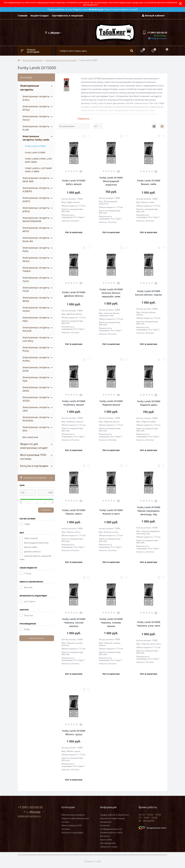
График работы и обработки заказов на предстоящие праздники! (114, 818)
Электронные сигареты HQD (36, 319)
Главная (22, 16)
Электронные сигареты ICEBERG (36, 190)
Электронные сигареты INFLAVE (36, 329)
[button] (54, 33)
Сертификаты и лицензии (67, 16)
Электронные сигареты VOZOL (36, 399)
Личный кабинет (153, 16)
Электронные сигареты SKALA (36, 259)
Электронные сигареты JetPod (36, 210)
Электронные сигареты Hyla (36, 379)
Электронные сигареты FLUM (36, 128)
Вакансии (105, 836)
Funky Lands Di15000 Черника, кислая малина (74, 623)
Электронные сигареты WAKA (36, 299)
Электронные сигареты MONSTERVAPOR (36, 219)
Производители (108, 843)
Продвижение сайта (153, 828)
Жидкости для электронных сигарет (34, 446)
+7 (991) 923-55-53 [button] (30, 807)
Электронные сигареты (32, 60)
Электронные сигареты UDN (36, 409)
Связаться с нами (109, 847)
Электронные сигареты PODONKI (36, 419)
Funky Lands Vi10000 (35, 152)
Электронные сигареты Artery (36, 98)
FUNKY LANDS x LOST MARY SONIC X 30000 (38, 170)
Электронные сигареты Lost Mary (36, 339)
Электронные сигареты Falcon (36, 118)
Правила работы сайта (111, 832)
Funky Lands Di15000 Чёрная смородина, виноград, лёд (149, 511)
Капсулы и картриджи (34, 466)
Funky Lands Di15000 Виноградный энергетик (111, 181)
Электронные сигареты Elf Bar (36, 108)
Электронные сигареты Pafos (36, 249)
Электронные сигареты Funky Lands (61, 60)
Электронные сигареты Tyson (36, 279)
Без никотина (30, 437)
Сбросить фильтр (37, 638)
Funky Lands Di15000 (35, 146)
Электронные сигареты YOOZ (36, 289)
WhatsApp (160, 36)
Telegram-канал (157, 38)
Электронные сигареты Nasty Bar (36, 239)
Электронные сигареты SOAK (36, 369)
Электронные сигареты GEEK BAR (36, 180)
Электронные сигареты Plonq (36, 349)
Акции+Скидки (39, 16)
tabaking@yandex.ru (29, 816)
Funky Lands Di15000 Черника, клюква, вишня (111, 623)
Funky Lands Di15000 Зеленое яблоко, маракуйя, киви (111, 293)
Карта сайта (106, 840)
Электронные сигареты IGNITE (36, 200)
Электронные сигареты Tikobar (36, 269)
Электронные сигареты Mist (36, 429)
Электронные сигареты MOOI (36, 229)
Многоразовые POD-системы (33, 457)
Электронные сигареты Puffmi (36, 359)
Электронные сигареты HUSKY (36, 309)
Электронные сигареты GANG (36, 389)
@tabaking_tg (96, 9)
